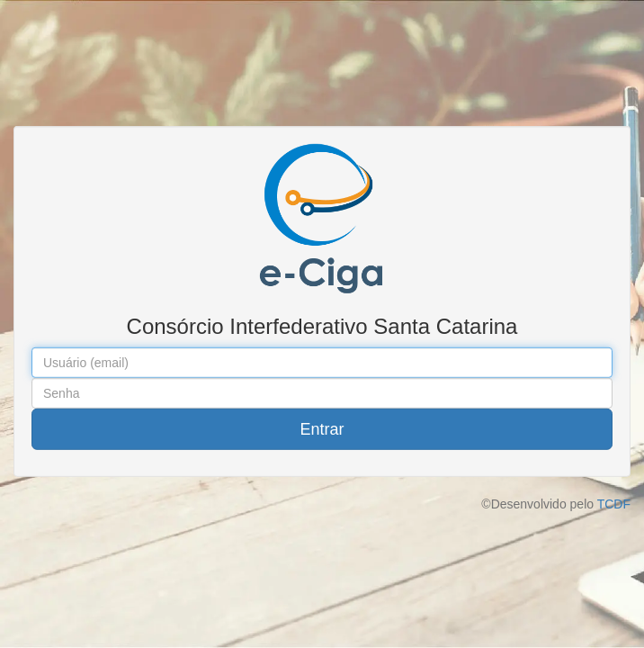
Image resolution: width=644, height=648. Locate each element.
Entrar (322, 429)
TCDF (614, 504)
